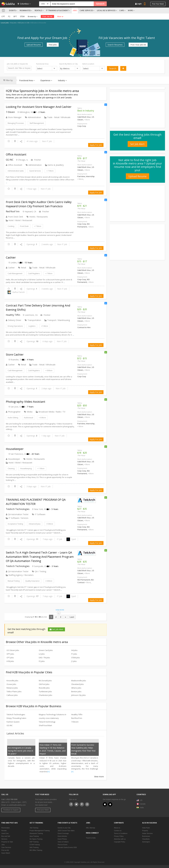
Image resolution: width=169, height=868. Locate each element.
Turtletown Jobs (45, 691)
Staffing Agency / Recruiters (21, 575)
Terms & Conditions (121, 833)
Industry (62, 80)
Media (28, 412)
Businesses (146, 836)
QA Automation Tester (17, 514)
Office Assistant (14, 165)
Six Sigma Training (36, 839)
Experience (46, 80)
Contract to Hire (84, 327)
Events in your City (64, 828)
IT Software (39, 514)
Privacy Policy (119, 836)
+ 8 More (49, 370)
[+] (49, 772)
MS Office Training (36, 850)
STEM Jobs (76, 658)
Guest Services (35, 171)
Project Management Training (40, 831)
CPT (3, 16)
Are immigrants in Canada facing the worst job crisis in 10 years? (20, 751)
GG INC (10, 160)
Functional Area (42, 64)
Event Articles (62, 836)
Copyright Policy (119, 842)
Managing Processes (16, 123)
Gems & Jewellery (56, 165)
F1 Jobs (74, 654)
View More (60, 612)
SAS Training (34, 847)
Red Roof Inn (13, 211)
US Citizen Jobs (13, 650)
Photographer (13, 412)
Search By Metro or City (68, 64)
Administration (33, 117)
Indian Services (147, 833)
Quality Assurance (32, 581)
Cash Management (15, 273)
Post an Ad (5, 850)
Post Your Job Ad (138, 45)
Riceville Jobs (44, 688)
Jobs (75, 10)
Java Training (34, 836)
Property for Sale (7, 842)
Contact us (118, 831)
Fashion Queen (13, 722)
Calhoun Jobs (12, 695)
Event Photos (62, 839)
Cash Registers (34, 273)
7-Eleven (10, 112)
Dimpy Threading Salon (16, 718)
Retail (22, 268)
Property (145, 831)
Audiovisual (28, 418)
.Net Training (34, 828)
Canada (141, 804)
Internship (90, 176)
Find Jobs (53, 45)
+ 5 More (45, 326)
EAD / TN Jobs (44, 658)
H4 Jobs (74, 650)
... (18, 135)
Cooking (11, 226)
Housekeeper (13, 459)
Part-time (81, 176)
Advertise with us (120, 839)
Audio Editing (13, 418)
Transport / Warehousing (59, 320)
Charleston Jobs (46, 695)
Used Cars (5, 833)
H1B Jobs (10, 661)
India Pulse (146, 828)
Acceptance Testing (15, 524)
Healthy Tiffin (13, 315)
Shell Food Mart (45, 725)
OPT (15, 16)
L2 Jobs (42, 654)
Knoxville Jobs (12, 681)
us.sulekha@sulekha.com (16, 805)
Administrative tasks (16, 171)
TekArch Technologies (18, 509)
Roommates (25, 10)
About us (117, 828)
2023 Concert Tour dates (66, 831)
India (142, 808)
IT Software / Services (18, 518)
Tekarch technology (47, 722)
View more (99, 777)
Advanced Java (35, 524)
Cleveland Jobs (78, 684)
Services (4, 839)
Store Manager (14, 117)
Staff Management (37, 123)
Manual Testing (14, 581)
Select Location (88, 64)
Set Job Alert (56, 629)
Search (113, 68)
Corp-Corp (82, 126)
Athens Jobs (76, 688)
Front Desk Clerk (14, 217)
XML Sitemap (91, 828)
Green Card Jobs (46, 650)
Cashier (10, 268)
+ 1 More (41, 468)
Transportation (33, 320)
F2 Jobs (42, 661)
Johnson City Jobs (78, 695)
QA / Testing (39, 571)
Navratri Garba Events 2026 (67, 847)
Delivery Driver (14, 320)
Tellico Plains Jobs (14, 691)
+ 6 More (42, 418)
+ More (87, 120)
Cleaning (11, 468)
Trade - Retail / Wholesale (59, 117)
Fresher (36, 160)
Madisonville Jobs (79, 681)
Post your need (158, 4)
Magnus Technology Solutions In (53, 714)
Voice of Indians (63, 842)
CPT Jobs (10, 658)
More (131, 10)
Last (72, 617)
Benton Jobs (76, 691)
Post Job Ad (47, 16)
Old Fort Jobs (44, 684)
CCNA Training (35, 845)
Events (12, 10)
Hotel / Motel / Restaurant (20, 220)
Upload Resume (34, 45)
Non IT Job (47, 141)
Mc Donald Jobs (45, 681)
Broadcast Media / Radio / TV (52, 412)
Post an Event (63, 845)
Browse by (33, 16)
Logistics (32, 326)
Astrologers (146, 842)
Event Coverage (63, 833)
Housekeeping (26, 468)
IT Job (59, 539)
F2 (9, 16)
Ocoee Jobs (11, 684)
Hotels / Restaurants (37, 217)
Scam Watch (6, 853)
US (141, 800)
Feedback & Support (11, 810)
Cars (122, 10)
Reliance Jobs (12, 688)
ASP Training (34, 842)
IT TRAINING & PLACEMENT (57, 10)
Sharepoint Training (36, 833)
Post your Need (43, 810)
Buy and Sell (6, 836)
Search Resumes (115, 45)
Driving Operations (15, 326)
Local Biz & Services (106, 10)
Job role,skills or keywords (17, 64)
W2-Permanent (84, 225)
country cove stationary (49, 718)
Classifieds (146, 839)
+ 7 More (50, 171)
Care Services (86, 10)
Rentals (38, 10)
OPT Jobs (10, 654)
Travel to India (91, 838)
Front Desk (24, 226)
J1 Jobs (74, 661)
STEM (22, 16)
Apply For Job (96, 145)
